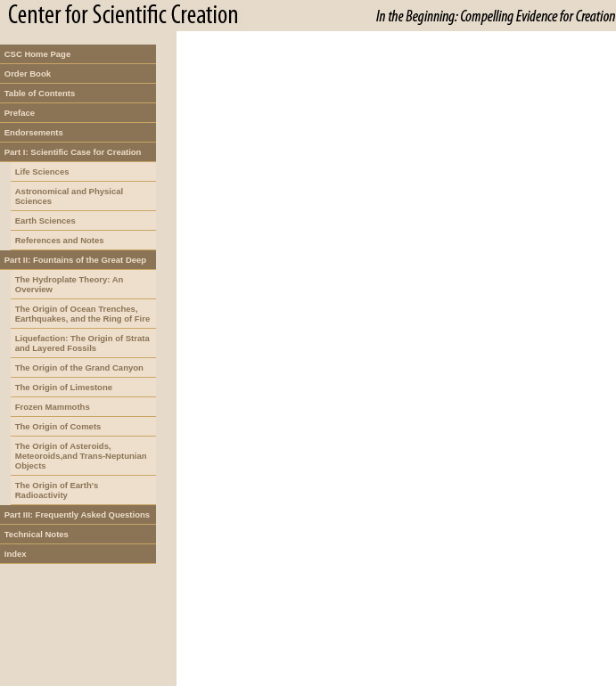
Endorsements (34, 132)
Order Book (28, 73)
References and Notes (60, 240)
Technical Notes (37, 534)
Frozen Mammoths (53, 407)
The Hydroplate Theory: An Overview (70, 284)
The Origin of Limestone (64, 387)
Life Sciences (42, 171)
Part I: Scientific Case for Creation (73, 152)
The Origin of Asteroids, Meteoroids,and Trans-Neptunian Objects (81, 456)
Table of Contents (40, 93)
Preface (20, 113)
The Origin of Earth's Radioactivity (57, 490)
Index (16, 554)
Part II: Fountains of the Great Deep (75, 260)
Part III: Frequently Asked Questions (77, 514)
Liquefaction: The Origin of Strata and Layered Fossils (82, 343)
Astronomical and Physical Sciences (69, 196)
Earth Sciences (45, 220)
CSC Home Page (37, 54)
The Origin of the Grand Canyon (79, 367)
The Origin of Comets (58, 426)
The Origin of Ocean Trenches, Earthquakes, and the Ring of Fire (83, 314)
